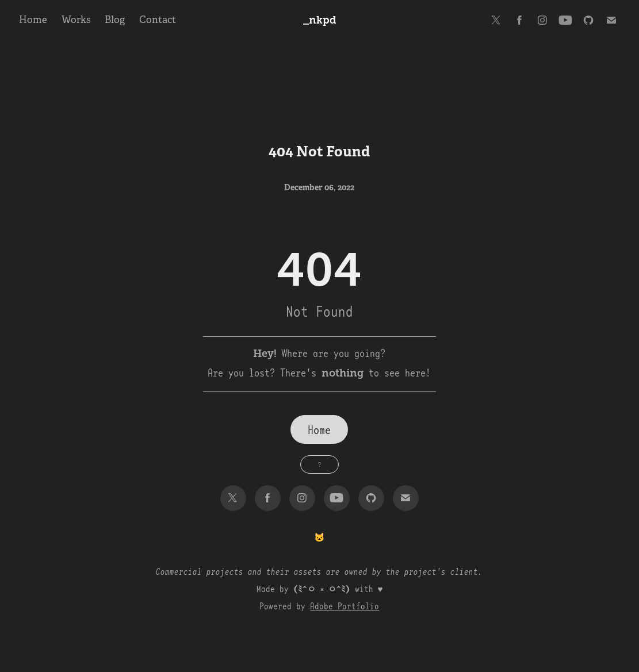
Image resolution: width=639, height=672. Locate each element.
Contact (158, 20)
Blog (115, 20)
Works (76, 20)
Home (33, 20)
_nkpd (320, 20)
